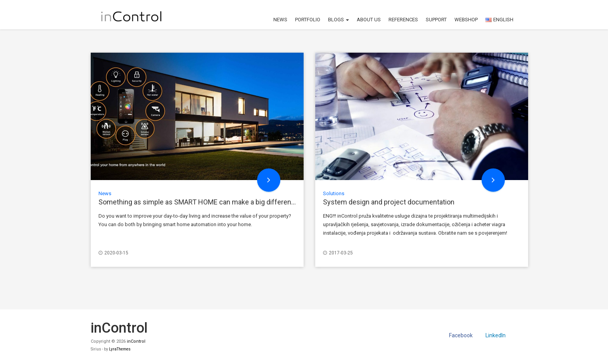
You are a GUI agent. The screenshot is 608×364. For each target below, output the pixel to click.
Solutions (334, 193)
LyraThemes (120, 349)
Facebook (461, 335)
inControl (136, 341)
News (280, 20)
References (403, 20)
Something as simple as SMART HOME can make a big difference (199, 202)
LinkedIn (496, 335)
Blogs (339, 20)
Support (436, 20)
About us (369, 20)
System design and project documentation (389, 202)
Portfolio (308, 20)
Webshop (466, 20)
